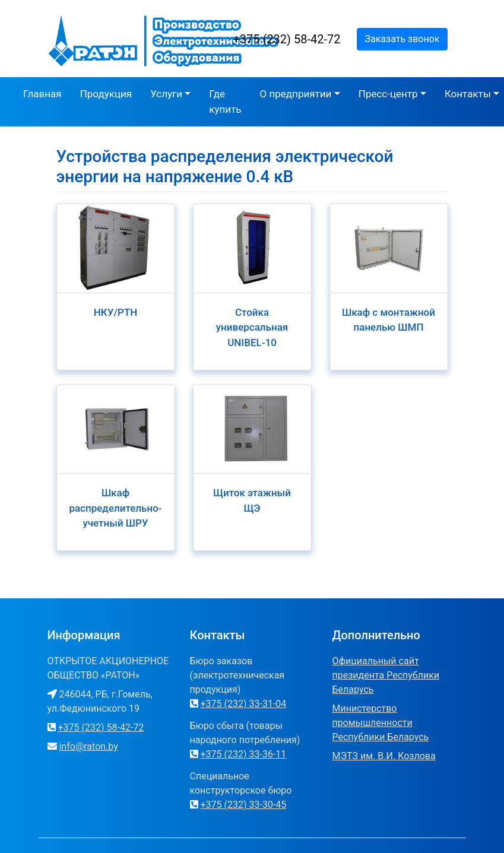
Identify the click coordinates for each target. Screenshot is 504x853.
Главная (42, 94)
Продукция (106, 94)
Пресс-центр (388, 94)
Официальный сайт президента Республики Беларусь (386, 675)
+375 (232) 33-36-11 (243, 754)
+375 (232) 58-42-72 (287, 39)
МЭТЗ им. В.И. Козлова (384, 756)
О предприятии (296, 94)
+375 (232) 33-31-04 (243, 704)
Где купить (225, 102)
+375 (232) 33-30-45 (243, 805)
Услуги (166, 94)
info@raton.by (88, 746)
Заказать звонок (402, 39)
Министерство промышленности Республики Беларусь (381, 723)
